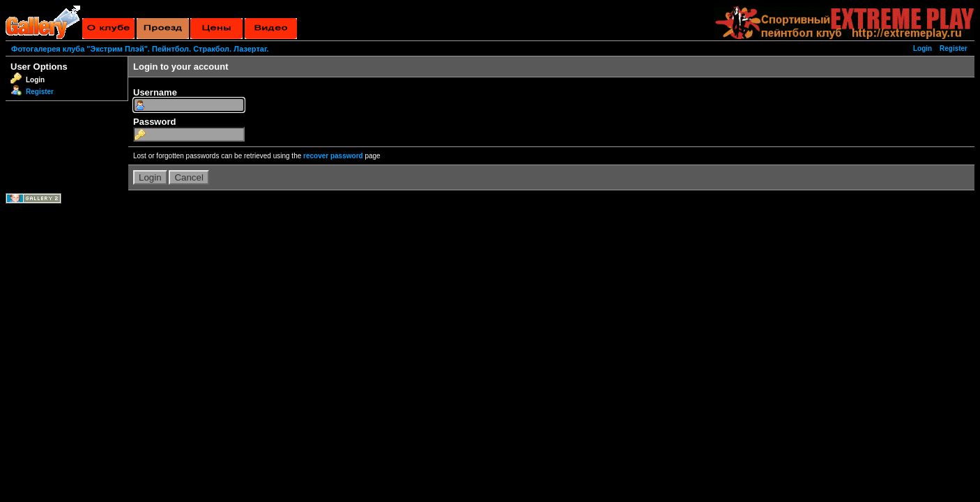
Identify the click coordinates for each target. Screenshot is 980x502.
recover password (333, 156)
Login (922, 48)
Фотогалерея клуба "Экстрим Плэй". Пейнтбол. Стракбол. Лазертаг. (140, 49)
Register (954, 48)
